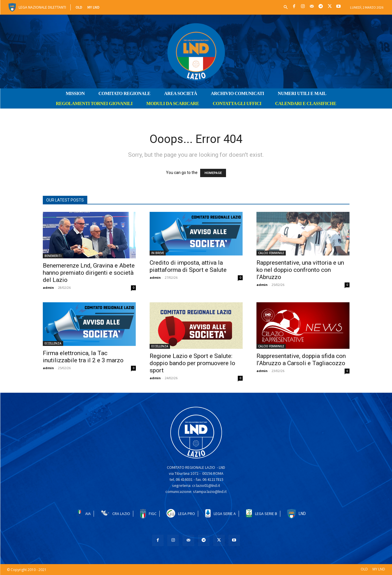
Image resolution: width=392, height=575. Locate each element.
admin (48, 287)
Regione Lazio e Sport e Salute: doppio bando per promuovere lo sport (192, 363)
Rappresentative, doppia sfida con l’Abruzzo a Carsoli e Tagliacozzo (301, 360)
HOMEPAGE (213, 173)
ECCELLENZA (53, 343)
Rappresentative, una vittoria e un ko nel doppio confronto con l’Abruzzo (300, 270)
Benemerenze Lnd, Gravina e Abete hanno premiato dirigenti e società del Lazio (89, 273)
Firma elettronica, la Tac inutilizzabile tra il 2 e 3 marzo (83, 357)
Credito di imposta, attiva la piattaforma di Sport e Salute (188, 266)
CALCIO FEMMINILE (271, 253)
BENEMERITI (53, 256)
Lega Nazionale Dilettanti (42, 7)
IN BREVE (158, 253)
